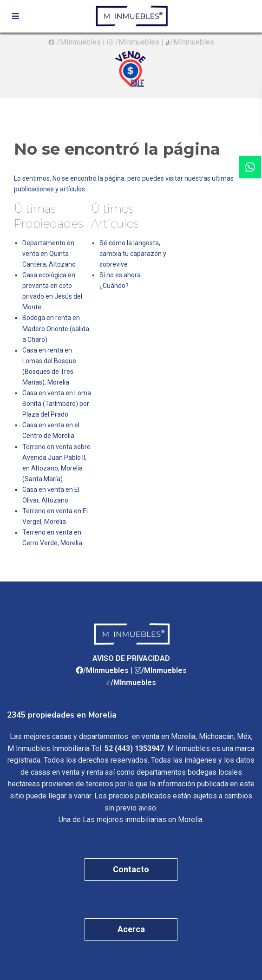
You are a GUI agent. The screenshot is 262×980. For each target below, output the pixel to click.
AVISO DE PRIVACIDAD (131, 658)
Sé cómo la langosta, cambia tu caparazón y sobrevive (133, 254)
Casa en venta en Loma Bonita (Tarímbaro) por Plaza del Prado (57, 404)
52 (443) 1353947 (134, 748)
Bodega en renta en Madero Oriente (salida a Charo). (56, 328)
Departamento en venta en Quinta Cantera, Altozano (49, 254)
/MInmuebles (79, 42)
